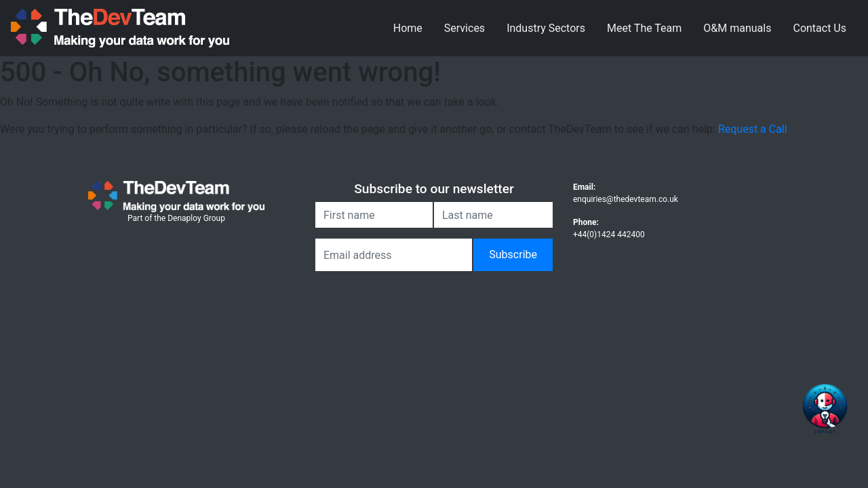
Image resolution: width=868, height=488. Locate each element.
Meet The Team (644, 28)
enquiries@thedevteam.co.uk (626, 199)
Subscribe (513, 255)
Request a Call (753, 129)
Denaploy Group (196, 218)
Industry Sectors (546, 28)
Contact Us (820, 28)
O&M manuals (737, 28)
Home (408, 28)
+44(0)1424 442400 (609, 235)
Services (465, 28)
